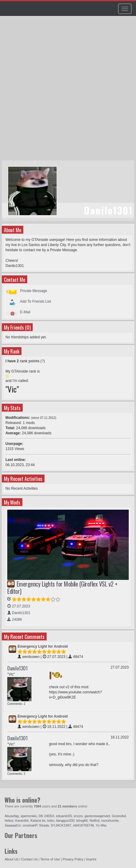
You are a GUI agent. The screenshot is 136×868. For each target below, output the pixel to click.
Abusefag (12, 816)
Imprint (91, 859)
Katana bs (38, 820)
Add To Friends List (36, 301)
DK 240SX (46, 816)
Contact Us (29, 859)
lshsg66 (82, 820)
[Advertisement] (68, 91)
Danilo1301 (17, 668)
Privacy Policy (73, 859)
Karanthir (22, 820)
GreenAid (119, 816)
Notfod (95, 820)
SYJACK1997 (61, 825)
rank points (30, 361)
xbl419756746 (83, 825)
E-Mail (25, 312)
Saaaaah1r (13, 825)
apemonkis (29, 816)
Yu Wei (101, 825)
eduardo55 (64, 816)
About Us (11, 859)
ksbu (51, 820)
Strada (44, 825)
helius (9, 820)
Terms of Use (50, 859)
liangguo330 (65, 820)
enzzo (78, 816)
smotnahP (30, 825)
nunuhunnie (110, 820)
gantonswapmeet (97, 816)
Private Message (33, 291)
